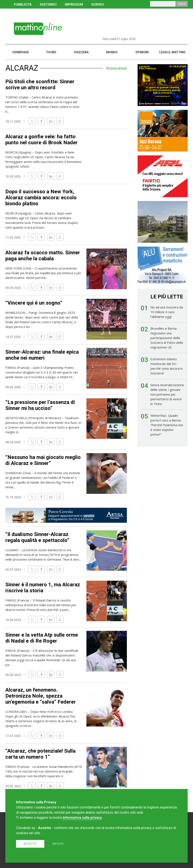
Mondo (112, 52)
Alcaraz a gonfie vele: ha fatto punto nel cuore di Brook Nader (42, 140)
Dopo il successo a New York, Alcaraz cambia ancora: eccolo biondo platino (41, 198)
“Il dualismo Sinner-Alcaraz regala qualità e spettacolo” (37, 537)
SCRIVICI (98, 4)
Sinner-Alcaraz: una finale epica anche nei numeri (42, 355)
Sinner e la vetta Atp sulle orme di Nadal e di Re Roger (42, 638)
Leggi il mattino (172, 52)
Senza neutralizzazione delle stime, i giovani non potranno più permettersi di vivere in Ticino (167, 394)
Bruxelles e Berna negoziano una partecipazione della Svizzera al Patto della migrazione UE (167, 338)
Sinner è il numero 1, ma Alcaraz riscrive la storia (43, 588)
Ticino (51, 52)
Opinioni (142, 52)
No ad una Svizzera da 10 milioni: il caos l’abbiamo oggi (167, 312)
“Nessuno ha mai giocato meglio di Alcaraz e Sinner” (43, 460)
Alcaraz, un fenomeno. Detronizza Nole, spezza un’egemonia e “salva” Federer (41, 696)
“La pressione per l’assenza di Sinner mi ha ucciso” (40, 405)
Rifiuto (58, 844)
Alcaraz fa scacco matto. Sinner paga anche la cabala (43, 256)
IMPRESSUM (74, 4)
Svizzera (81, 52)
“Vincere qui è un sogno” (34, 303)
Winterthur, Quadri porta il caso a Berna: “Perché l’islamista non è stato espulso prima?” (167, 425)
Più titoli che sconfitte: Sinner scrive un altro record (40, 85)
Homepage (21, 52)
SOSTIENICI (48, 4)
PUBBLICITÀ (23, 4)
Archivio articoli (117, 68)
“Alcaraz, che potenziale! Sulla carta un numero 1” (40, 754)
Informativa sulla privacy (82, 818)
